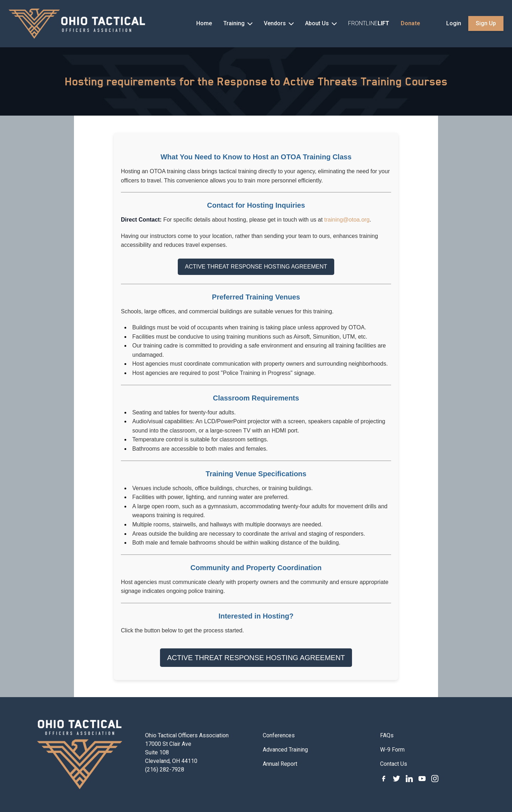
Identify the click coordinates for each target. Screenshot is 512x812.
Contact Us (394, 764)
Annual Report (280, 764)
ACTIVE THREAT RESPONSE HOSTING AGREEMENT (256, 267)
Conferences (279, 735)
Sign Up (486, 23)
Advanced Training (285, 750)
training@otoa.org (347, 220)
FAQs (387, 735)
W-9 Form (392, 750)
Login (454, 23)
